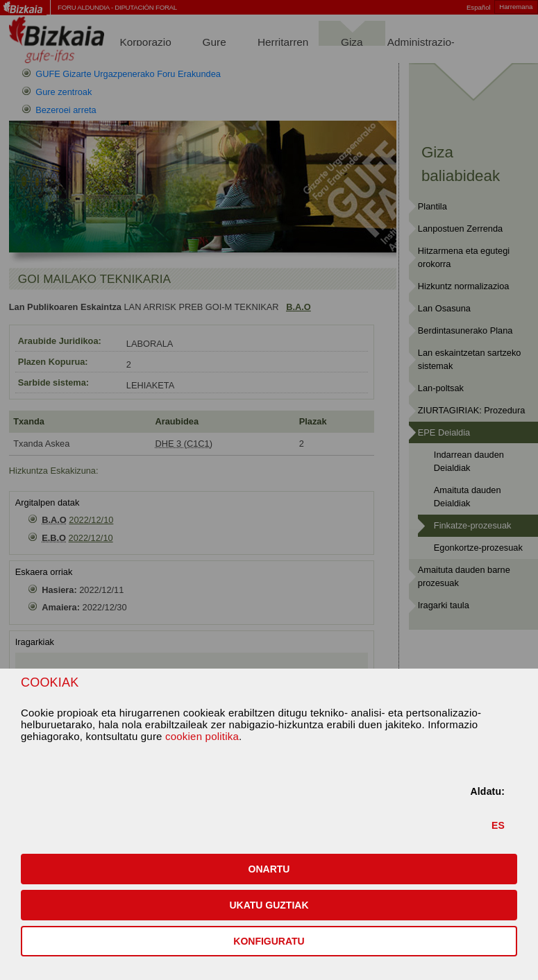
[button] (269, 869)
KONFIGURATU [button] (269, 941)
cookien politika (202, 736)
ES (498, 825)
